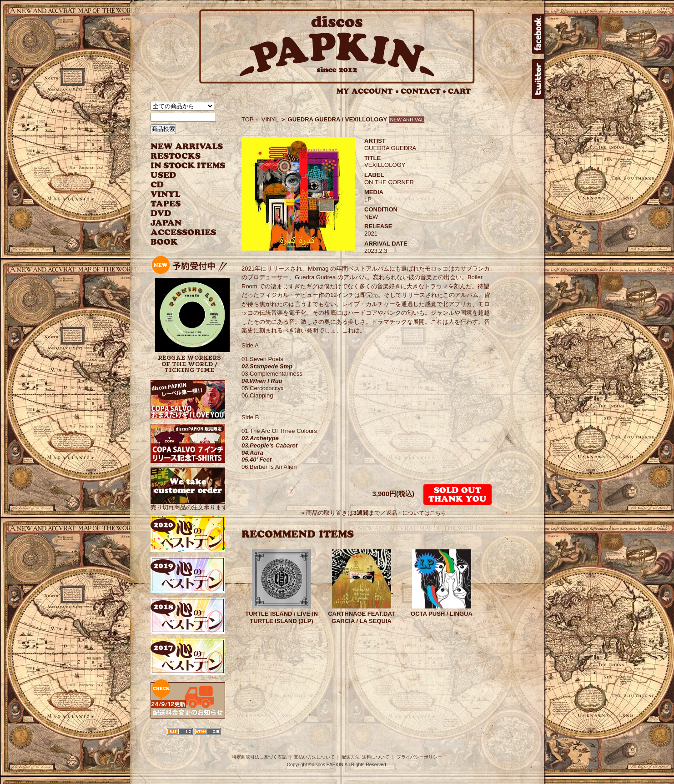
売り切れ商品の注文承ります (189, 504)
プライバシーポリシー (419, 757)
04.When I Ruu (262, 381)
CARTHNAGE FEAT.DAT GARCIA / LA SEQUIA (362, 617)
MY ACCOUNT (368, 91)
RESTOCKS (181, 156)
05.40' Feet (257, 460)
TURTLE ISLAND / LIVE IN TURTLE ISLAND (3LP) (282, 617)
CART (460, 91)
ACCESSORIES (184, 233)
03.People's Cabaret (269, 445)
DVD (161, 214)
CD (157, 185)
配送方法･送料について (365, 757)
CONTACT (423, 91)
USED (181, 175)
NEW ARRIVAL (187, 147)
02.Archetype (260, 438)
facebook (538, 34)
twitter (538, 79)
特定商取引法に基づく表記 (259, 757)
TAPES (166, 204)
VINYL (166, 194)
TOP (248, 119)
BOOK (165, 242)
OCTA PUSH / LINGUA (442, 614)
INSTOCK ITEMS (188, 166)
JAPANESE (181, 223)
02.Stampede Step (267, 366)
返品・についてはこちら (416, 513)
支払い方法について (314, 757)
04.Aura (252, 453)
